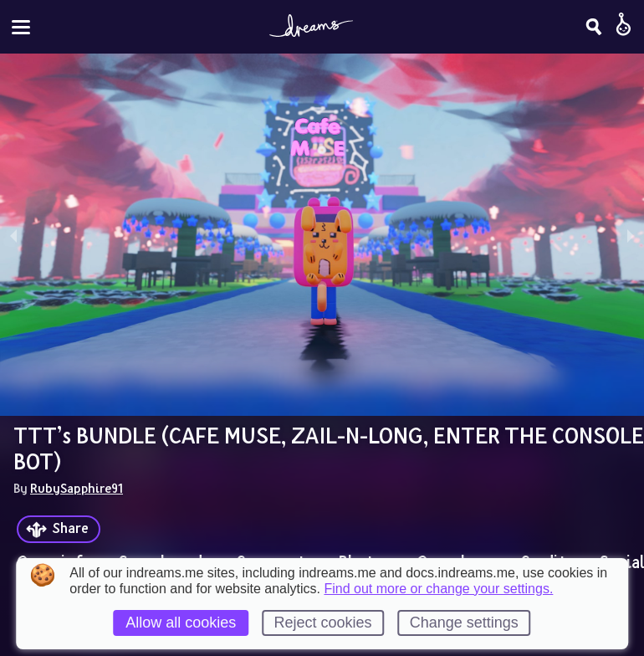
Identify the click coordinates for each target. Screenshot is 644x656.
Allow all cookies (181, 623)
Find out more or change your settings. (438, 589)
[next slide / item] (631, 235)
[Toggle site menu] (21, 27)
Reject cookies (322, 623)
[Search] (594, 27)
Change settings (464, 623)
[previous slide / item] (13, 235)
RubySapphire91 (77, 488)
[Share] (59, 529)
